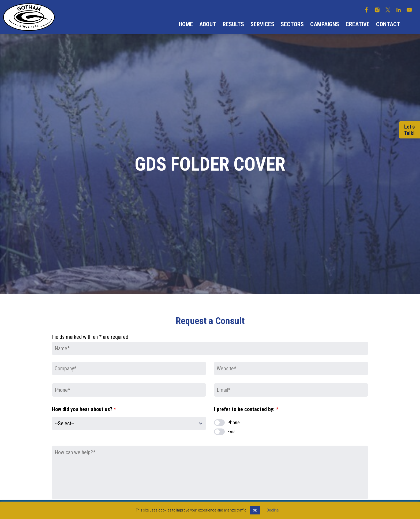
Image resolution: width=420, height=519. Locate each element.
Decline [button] (273, 510)
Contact (388, 24)
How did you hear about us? (84, 409)
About (208, 24)
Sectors (292, 24)
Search (410, 24)
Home (186, 24)
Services (262, 24)
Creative (358, 24)
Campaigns (325, 24)
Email (232, 432)
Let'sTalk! (409, 130)
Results (233, 24)
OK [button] (255, 510)
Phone (234, 422)
